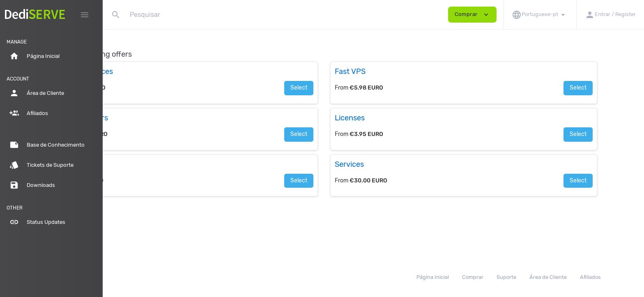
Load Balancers (148, 118)
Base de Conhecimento (47, 145)
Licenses (399, 118)
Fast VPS (399, 71)
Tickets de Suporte (41, 165)
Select (348, 88)
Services (399, 164)
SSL (128, 164)
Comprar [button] (472, 15)
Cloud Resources (150, 71)
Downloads (32, 185)
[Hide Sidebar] (85, 15)
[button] (540, 15)
